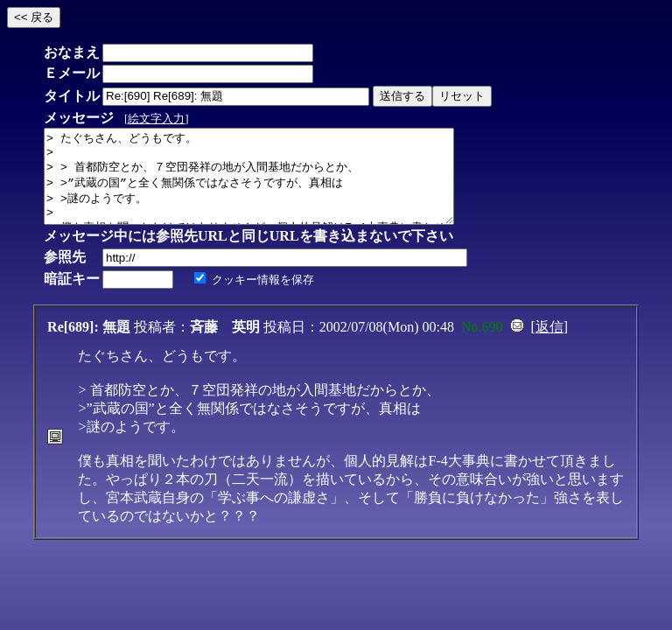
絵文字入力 (156, 119)
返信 (549, 345)
